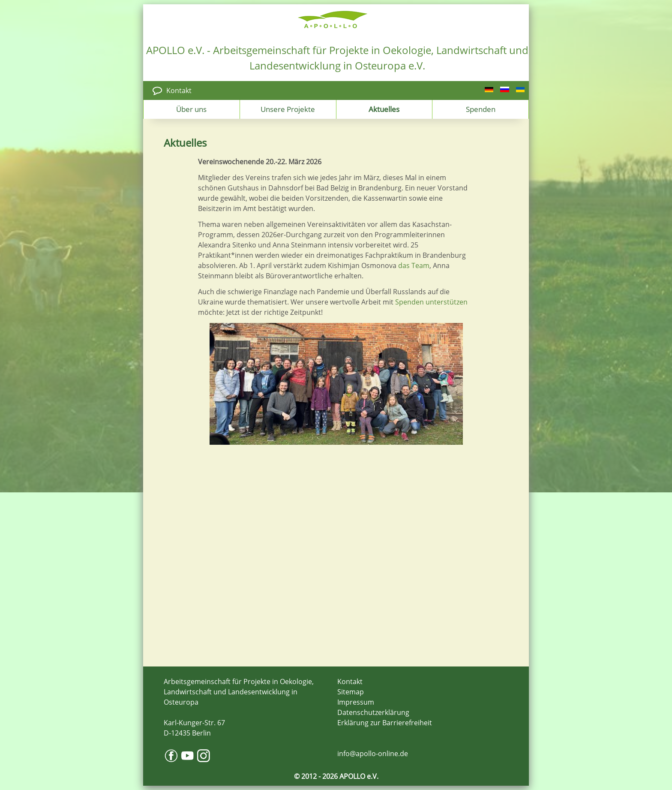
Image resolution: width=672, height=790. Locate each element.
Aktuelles (384, 109)
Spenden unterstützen (431, 302)
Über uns (191, 109)
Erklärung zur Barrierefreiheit (385, 723)
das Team (414, 265)
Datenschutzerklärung (373, 712)
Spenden (481, 109)
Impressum (356, 702)
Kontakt (179, 90)
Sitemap (351, 692)
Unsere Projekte (288, 109)
